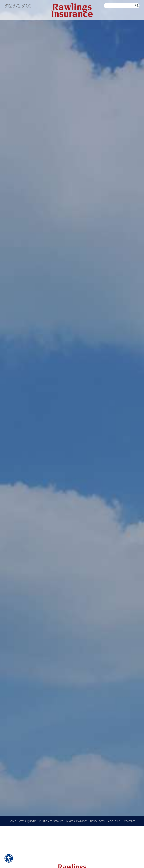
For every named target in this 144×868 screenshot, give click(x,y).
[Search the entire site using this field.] (119, 6)
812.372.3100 (18, 6)
